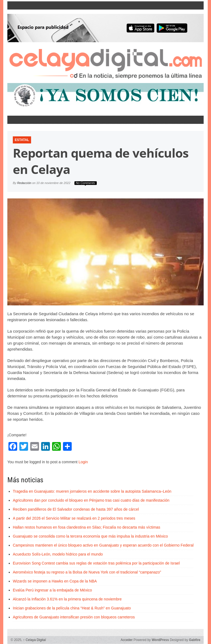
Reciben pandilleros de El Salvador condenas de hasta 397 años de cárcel (76, 509)
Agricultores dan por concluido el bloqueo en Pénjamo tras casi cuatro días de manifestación (91, 500)
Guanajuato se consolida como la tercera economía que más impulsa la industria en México (90, 536)
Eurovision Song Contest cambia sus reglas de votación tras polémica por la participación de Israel (96, 563)
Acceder (126, 640)
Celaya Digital (34, 640)
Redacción (24, 183)
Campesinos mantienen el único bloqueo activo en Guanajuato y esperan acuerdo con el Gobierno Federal (103, 545)
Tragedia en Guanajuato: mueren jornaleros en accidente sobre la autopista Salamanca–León (92, 491)
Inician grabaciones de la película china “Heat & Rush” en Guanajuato (72, 608)
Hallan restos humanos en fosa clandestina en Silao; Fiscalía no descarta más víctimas (87, 527)
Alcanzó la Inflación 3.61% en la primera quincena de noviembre (67, 599)
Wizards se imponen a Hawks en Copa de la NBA (55, 581)
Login (83, 462)
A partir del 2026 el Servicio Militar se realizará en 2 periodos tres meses (74, 518)
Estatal (22, 140)
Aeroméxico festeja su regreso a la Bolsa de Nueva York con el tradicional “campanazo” (87, 572)
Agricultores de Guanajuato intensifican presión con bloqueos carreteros (74, 617)
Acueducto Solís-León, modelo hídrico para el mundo (58, 554)
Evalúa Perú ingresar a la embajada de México (52, 590)
